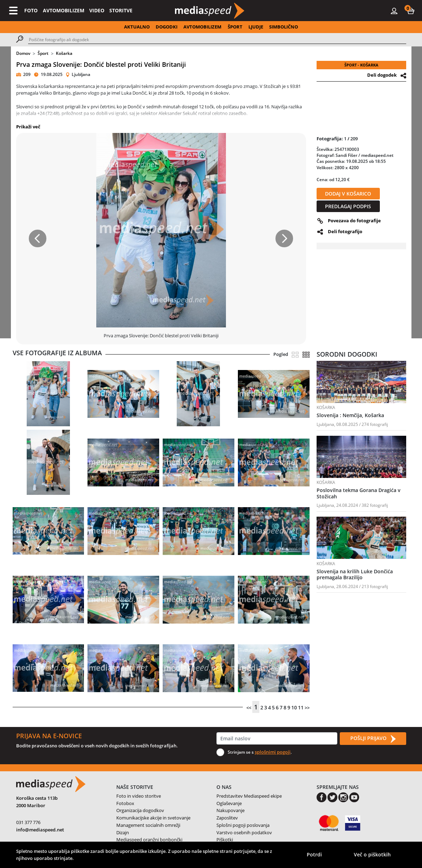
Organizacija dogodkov (140, 810)
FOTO (31, 10)
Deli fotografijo (345, 231)
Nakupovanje (231, 810)
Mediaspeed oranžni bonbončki (149, 840)
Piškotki (225, 840)
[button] (411, 11)
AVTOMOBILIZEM (64, 10)
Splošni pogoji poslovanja (243, 825)
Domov (23, 53)
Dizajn (123, 832)
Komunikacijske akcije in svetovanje (153, 818)
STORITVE (121, 10)
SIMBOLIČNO (284, 27)
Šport (43, 53)
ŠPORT (235, 27)
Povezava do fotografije (354, 221)
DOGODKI (167, 27)
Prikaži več (28, 127)
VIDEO (97, 10)
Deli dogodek (382, 75)
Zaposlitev (227, 818)
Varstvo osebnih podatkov (244, 832)
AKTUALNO (137, 27)
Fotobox (125, 803)
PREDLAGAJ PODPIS (348, 206)
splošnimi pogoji (273, 752)
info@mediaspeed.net (40, 830)
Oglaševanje (229, 803)
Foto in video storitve (139, 796)
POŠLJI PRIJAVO (373, 739)
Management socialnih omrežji (148, 825)
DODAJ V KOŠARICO (348, 194)
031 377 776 (28, 822)
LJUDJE (256, 27)
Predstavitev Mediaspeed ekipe (249, 796)
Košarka (64, 53)
